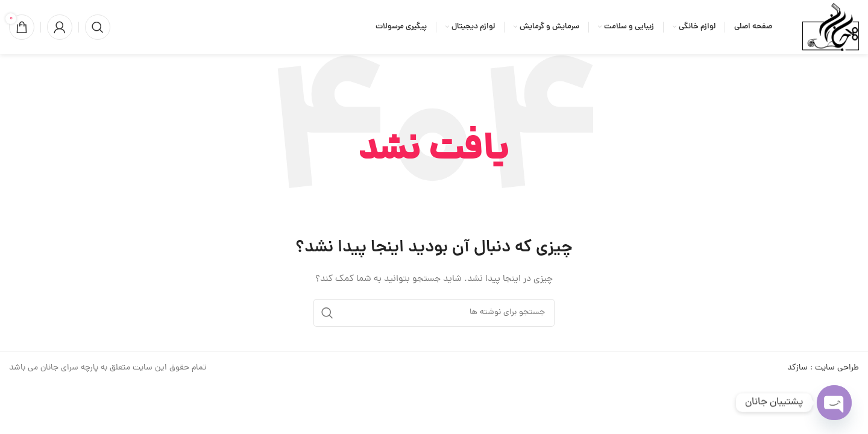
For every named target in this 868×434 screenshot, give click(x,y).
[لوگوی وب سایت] (831, 28)
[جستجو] (98, 27)
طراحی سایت (837, 368)
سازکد (797, 368)
